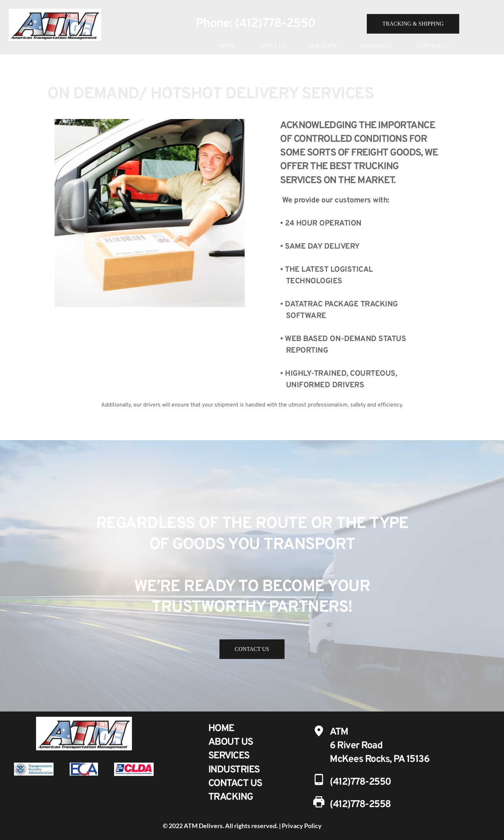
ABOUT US (272, 46)
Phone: (215, 24)
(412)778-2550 (275, 24)
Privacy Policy (302, 826)
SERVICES (229, 756)
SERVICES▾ (323, 46)
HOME (227, 46)
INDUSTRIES (376, 46)
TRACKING (231, 797)
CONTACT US (433, 46)
